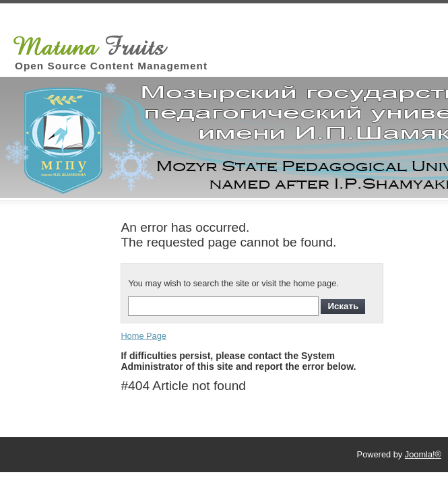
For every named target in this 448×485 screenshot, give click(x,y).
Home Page (143, 336)
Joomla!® (423, 454)
